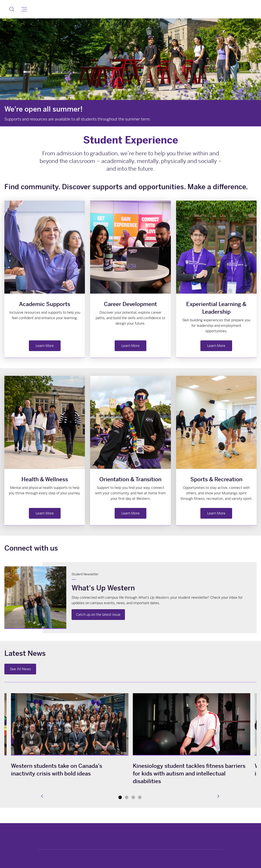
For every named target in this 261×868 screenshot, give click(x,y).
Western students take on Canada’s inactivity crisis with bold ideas (57, 770)
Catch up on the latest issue (98, 615)
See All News (20, 669)
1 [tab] (120, 797)
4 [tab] (140, 797)
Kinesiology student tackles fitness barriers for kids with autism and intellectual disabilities (189, 774)
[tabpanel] (192, 740)
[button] (12, 9)
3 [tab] (133, 797)
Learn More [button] (45, 346)
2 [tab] (127, 797)
